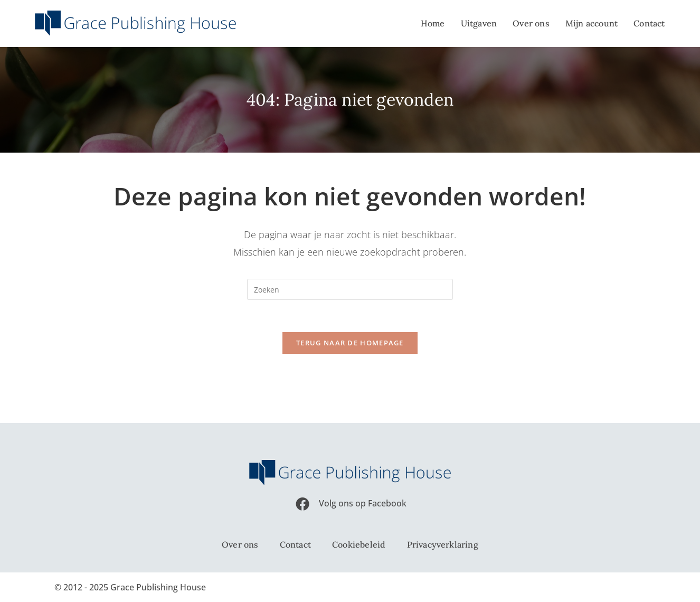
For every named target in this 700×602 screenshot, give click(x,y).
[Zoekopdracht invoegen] (350, 289)
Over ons (240, 544)
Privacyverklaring (443, 544)
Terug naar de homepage (350, 343)
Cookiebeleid (359, 544)
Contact (295, 544)
